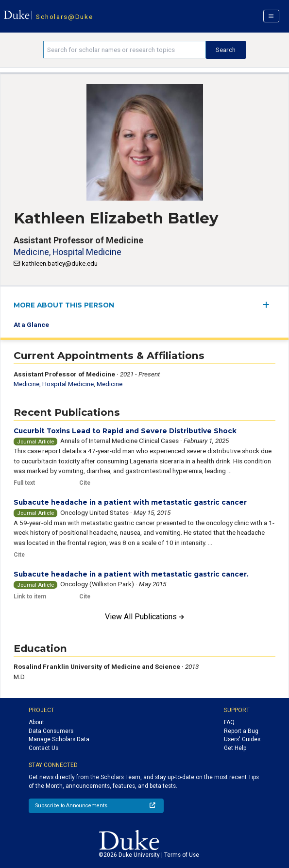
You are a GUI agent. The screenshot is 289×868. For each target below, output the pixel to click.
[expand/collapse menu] (269, 305)
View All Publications (144, 617)
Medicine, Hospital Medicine (68, 252)
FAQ (229, 722)
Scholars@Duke (64, 17)
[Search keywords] (125, 50)
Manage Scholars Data (59, 739)
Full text (24, 483)
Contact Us (43, 748)
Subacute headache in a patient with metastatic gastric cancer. (131, 574)
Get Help (235, 748)
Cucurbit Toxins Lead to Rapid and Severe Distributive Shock (125, 431)
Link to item (30, 596)
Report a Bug (241, 731)
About (36, 722)
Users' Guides (242, 739)
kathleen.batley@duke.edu (60, 263)
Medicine (110, 384)
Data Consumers (51, 731)
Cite (85, 483)
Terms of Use (182, 855)
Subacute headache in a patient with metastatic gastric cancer (130, 502)
